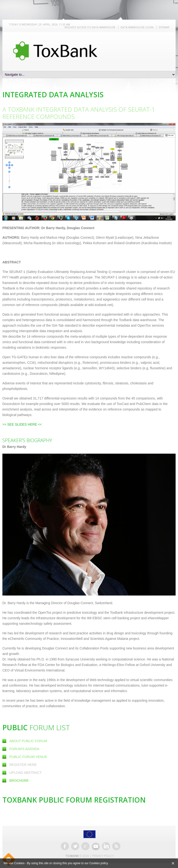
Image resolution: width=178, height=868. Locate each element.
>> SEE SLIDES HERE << (22, 424)
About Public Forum (28, 741)
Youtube (96, 846)
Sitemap (164, 27)
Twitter (75, 846)
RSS (116, 846)
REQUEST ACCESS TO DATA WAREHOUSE (90, 27)
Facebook (65, 846)
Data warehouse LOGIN (137, 27)
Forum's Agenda (24, 749)
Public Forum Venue (28, 757)
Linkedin (106, 846)
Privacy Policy (103, 856)
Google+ (85, 846)
